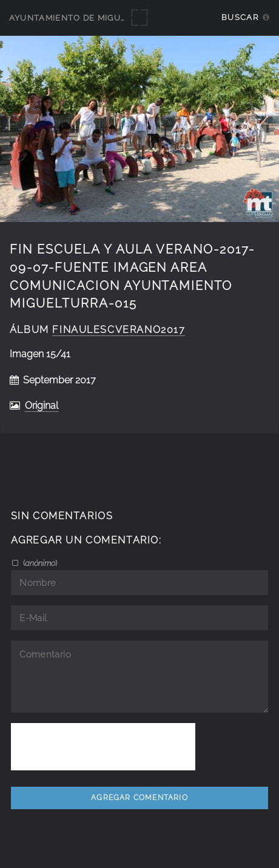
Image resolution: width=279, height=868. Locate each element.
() (39, 563)
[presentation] (103, 747)
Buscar (240, 17)
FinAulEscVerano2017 (119, 330)
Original (42, 405)
